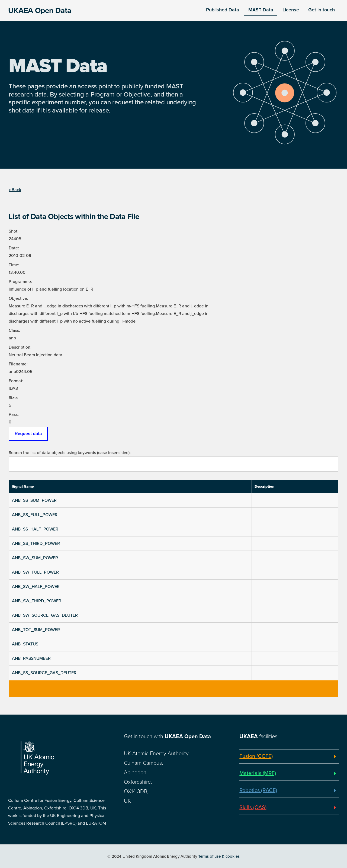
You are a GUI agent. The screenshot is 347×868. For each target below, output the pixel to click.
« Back (15, 190)
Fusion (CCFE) (256, 756)
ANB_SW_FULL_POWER (35, 572)
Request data (28, 434)
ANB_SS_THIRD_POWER (36, 544)
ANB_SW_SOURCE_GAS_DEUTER (45, 615)
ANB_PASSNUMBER (31, 658)
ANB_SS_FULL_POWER (35, 515)
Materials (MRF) (258, 773)
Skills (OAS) (253, 808)
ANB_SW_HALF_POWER (36, 587)
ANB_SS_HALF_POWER (35, 529)
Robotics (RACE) (258, 790)
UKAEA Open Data (40, 11)
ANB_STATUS (25, 644)
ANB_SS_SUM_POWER (34, 500)
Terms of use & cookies (219, 856)
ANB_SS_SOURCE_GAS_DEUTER (44, 673)
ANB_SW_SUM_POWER (35, 558)
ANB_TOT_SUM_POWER (36, 630)
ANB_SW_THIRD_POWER (37, 601)
